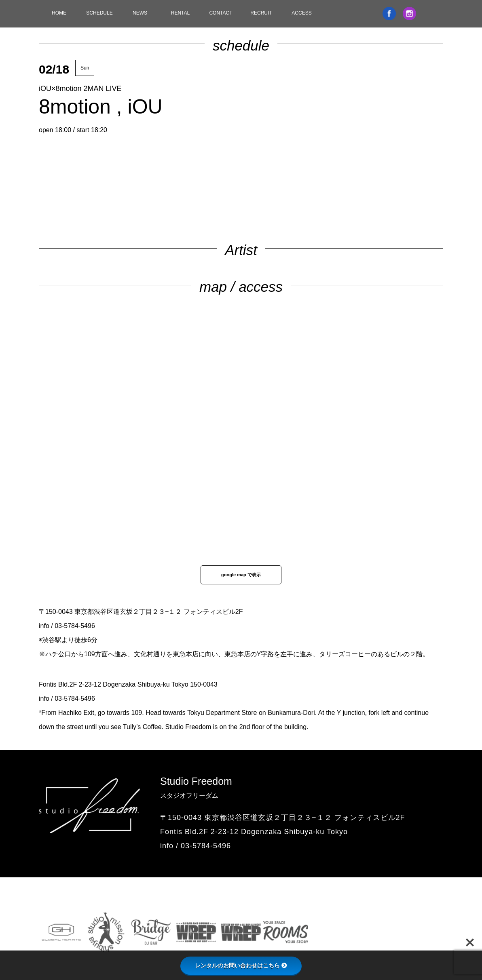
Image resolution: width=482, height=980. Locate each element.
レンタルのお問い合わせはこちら (241, 965)
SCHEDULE (99, 13)
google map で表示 (241, 575)
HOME (59, 13)
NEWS (140, 13)
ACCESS (301, 13)
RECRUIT (261, 13)
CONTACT (221, 13)
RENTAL (180, 13)
